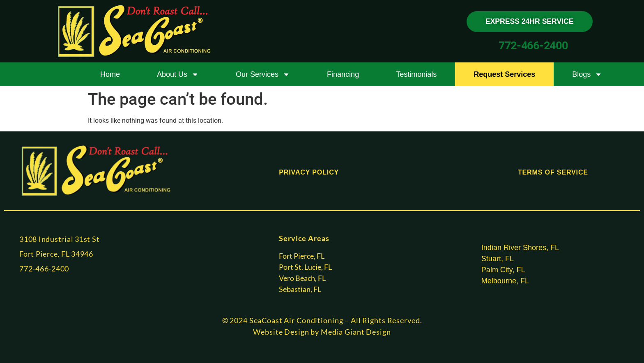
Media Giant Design (356, 332)
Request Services (504, 74)
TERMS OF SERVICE (553, 172)
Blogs (587, 74)
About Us (178, 74)
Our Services (263, 74)
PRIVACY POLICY (309, 172)
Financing (343, 74)
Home (110, 74)
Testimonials (416, 74)
